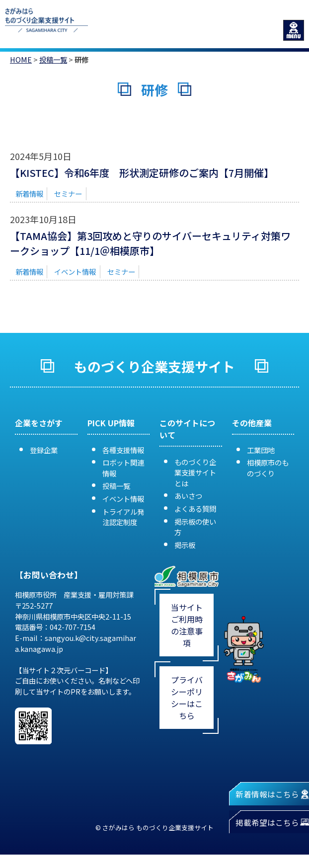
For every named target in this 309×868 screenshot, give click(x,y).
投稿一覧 (53, 59)
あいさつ (188, 496)
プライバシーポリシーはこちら (187, 698)
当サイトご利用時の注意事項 (187, 625)
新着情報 (29, 194)
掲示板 (185, 545)
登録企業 (44, 450)
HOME (21, 59)
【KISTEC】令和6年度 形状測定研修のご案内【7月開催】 (142, 173)
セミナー (68, 194)
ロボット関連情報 (123, 468)
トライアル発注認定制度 (123, 517)
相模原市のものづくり (268, 468)
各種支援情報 (123, 450)
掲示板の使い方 (195, 527)
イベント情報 (75, 272)
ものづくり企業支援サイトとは (195, 473)
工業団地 (261, 450)
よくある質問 (195, 509)
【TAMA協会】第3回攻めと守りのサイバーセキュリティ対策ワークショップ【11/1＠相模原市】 (150, 243)
